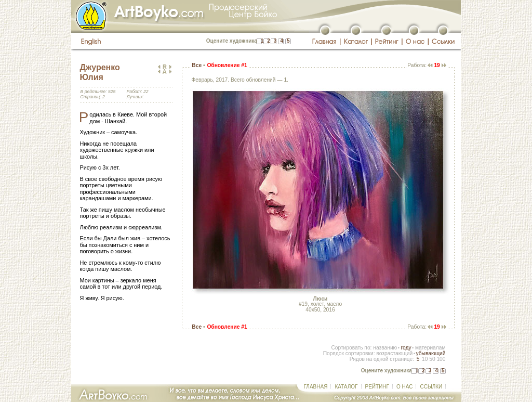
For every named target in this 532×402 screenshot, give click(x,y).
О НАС (404, 387)
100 (441, 359)
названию (385, 348)
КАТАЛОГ (346, 387)
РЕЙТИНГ (377, 387)
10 (425, 359)
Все (197, 65)
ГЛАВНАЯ (316, 387)
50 (432, 359)
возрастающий (394, 353)
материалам (430, 348)
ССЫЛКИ (431, 387)
